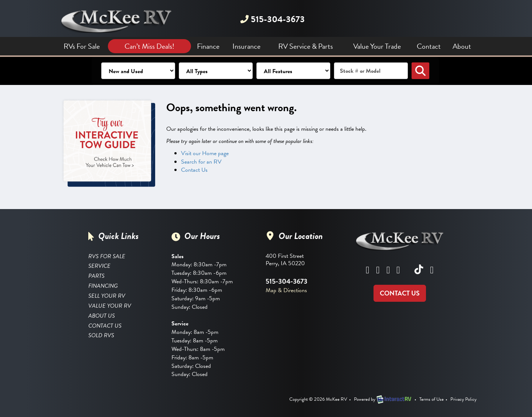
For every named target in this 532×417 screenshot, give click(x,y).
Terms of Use (432, 399)
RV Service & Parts (306, 46)
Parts (96, 276)
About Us (102, 316)
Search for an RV (201, 162)
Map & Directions (286, 290)
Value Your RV (110, 306)
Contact (429, 46)
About (462, 46)
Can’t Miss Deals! (149, 46)
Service (99, 266)
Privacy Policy (463, 399)
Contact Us (194, 170)
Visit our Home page (205, 153)
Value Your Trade (377, 46)
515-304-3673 (272, 19)
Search (420, 71)
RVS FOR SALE (107, 256)
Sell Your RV (107, 296)
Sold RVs (101, 335)
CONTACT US (400, 293)
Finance (208, 46)
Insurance (246, 46)
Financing (103, 286)
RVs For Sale (82, 46)
